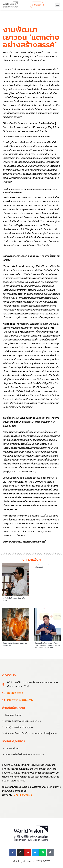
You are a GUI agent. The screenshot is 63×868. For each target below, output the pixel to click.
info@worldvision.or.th (20, 700)
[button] (58, 5)
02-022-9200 (15, 693)
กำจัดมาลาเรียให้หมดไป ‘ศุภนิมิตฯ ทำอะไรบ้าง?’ (15, 644)
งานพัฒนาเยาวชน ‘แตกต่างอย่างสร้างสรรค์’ (47, 566)
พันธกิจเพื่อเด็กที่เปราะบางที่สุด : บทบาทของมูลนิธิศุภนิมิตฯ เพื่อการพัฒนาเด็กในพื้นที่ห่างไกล (47, 646)
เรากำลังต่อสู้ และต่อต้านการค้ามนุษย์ (14, 599)
